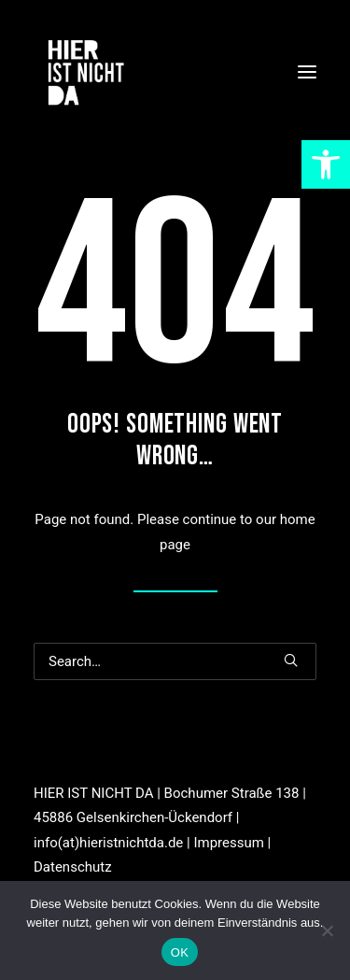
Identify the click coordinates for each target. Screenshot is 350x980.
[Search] (175, 661)
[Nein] (327, 930)
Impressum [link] (228, 843)
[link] (326, 164)
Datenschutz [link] (73, 867)
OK (180, 952)
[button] (307, 72)
